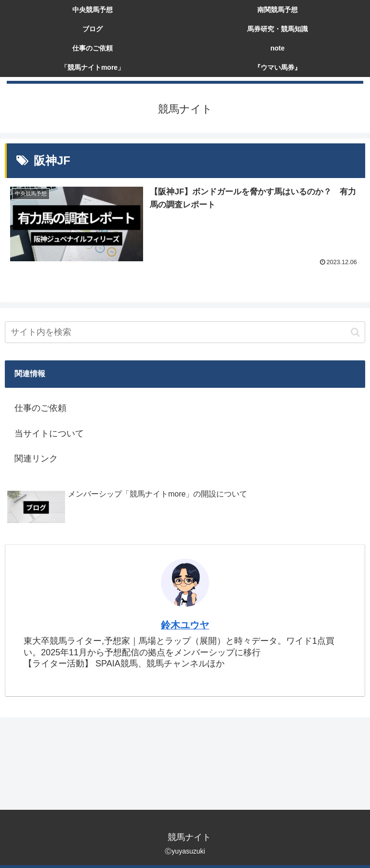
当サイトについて (49, 434)
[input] (185, 332)
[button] (355, 332)
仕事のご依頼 (40, 408)
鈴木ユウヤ (185, 625)
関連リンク (36, 459)
